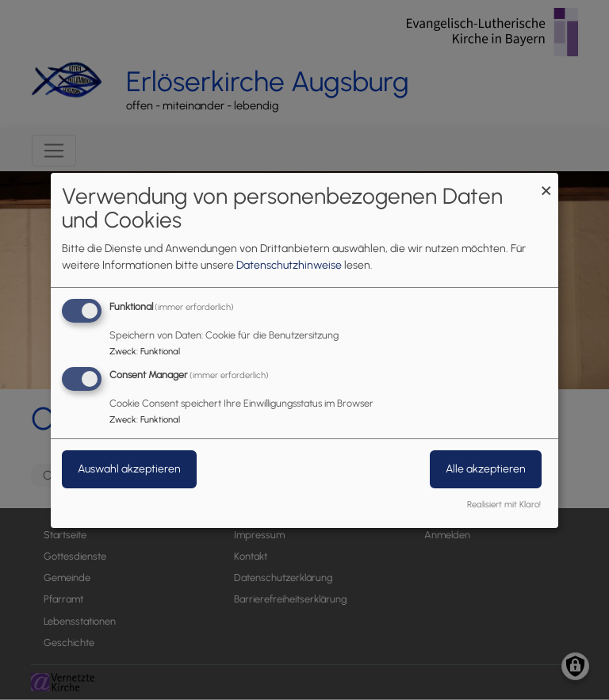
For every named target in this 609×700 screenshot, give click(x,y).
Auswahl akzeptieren (129, 469)
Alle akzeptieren (486, 469)
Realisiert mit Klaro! (504, 504)
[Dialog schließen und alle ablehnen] (546, 182)
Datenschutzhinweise (289, 265)
